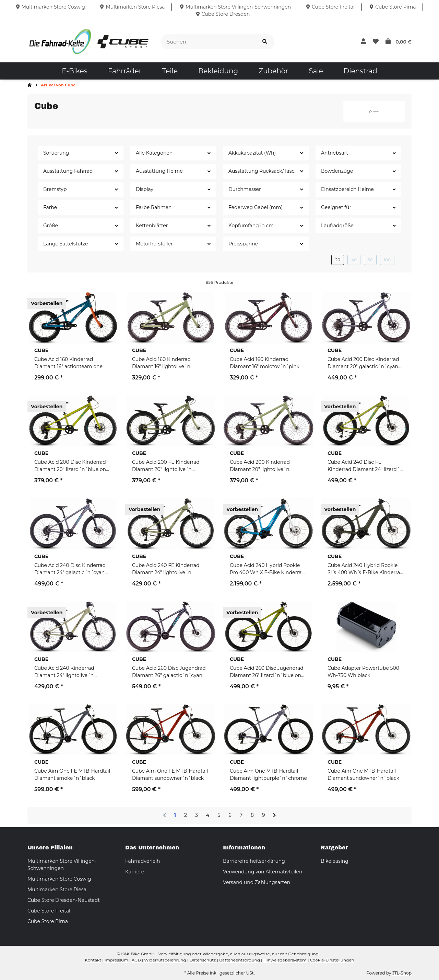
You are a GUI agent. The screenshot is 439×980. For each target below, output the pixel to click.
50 (370, 260)
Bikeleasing (335, 861)
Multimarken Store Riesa (57, 890)
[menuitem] (74, 71)
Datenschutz (203, 960)
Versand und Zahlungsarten (257, 882)
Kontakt (93, 960)
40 (354, 260)
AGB (136, 960)
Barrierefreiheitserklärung (254, 861)
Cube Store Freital (49, 911)
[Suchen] (208, 42)
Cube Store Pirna (48, 921)
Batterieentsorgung (240, 960)
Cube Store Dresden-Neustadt (64, 900)
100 (387, 260)
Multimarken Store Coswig (59, 879)
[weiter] (275, 815)
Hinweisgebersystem (285, 960)
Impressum (116, 960)
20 (338, 260)
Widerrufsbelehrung (165, 960)
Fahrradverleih (143, 861)
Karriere (135, 872)
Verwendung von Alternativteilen (263, 872)
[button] (363, 42)
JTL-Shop (402, 973)
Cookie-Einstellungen (332, 960)
